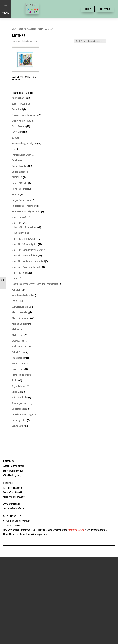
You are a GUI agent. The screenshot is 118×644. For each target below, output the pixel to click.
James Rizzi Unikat (20, 273)
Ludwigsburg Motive (21, 307)
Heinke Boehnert (20, 189)
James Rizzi (17, 223)
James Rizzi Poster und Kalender (27, 267)
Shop (88, 9)
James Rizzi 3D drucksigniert (25, 239)
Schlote (15, 380)
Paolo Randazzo (19, 346)
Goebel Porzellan (20, 166)
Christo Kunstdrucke (21, 121)
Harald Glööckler (20, 183)
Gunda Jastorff (19, 172)
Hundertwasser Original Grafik (26, 211)
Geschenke (17, 160)
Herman (16, 194)
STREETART (17, 392)
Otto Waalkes (18, 341)
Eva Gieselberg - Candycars (24, 143)
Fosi (14, 149)
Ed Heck (16, 138)
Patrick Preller (18, 352)
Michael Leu (18, 329)
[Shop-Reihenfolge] (90, 41)
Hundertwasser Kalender (24, 206)
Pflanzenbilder (19, 358)
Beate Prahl (17, 109)
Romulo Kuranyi (19, 363)
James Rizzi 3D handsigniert (25, 244)
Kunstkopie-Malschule (22, 295)
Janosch (15, 278)
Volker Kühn (18, 426)
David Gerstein (19, 126)
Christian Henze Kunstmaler (25, 115)
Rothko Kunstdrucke (21, 375)
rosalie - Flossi (18, 369)
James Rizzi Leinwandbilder (25, 255)
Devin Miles (17, 132)
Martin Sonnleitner (21, 318)
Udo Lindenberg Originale (24, 414)
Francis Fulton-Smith (22, 155)
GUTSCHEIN (17, 177)
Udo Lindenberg (19, 409)
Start (14, 29)
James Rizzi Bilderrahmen (26, 227)
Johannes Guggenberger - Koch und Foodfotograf (35, 284)
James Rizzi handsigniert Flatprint (27, 250)
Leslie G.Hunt (18, 301)
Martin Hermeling (20, 312)
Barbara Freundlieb (21, 104)
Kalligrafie (17, 290)
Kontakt (105, 9)
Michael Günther (20, 324)
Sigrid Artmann (19, 386)
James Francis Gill (20, 217)
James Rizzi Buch (22, 233)
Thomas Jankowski (20, 403)
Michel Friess (18, 335)
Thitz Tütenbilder (20, 397)
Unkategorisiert (19, 420)
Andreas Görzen (19, 98)
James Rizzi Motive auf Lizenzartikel (28, 261)
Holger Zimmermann (22, 200)
